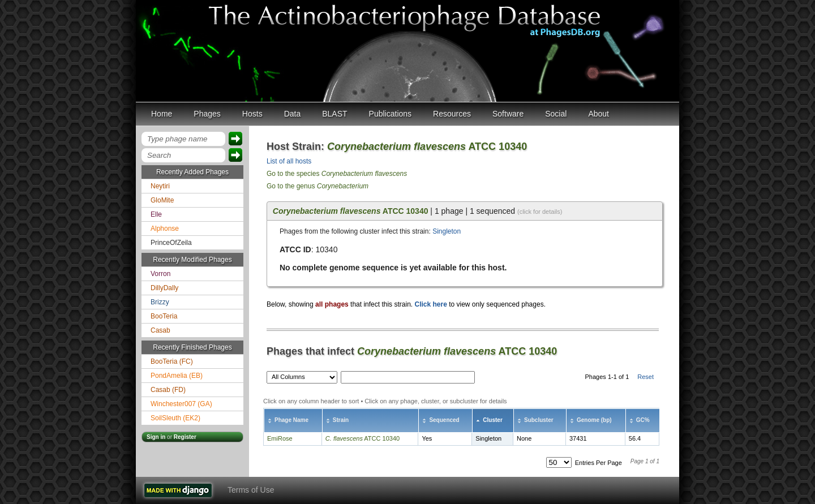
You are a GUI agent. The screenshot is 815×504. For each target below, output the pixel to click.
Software (508, 114)
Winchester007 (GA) (181, 404)
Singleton (447, 231)
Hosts (252, 114)
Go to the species (337, 174)
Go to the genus (318, 186)
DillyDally (164, 288)
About (599, 114)
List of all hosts (289, 161)
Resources (452, 114)
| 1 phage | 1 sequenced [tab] (418, 211)
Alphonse (165, 229)
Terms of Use (251, 490)
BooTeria (164, 316)
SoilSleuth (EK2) (175, 418)
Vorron (160, 274)
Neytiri (160, 186)
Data (293, 114)
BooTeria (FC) (172, 361)
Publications (391, 114)
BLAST (334, 114)
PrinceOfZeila (171, 243)
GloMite (162, 200)
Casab (160, 330)
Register (185, 437)
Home (162, 114)
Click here (430, 304)
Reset (645, 377)
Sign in (156, 437)
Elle (156, 214)
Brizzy (160, 302)
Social (556, 114)
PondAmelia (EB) (177, 376)
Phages (207, 114)
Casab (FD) (168, 390)
